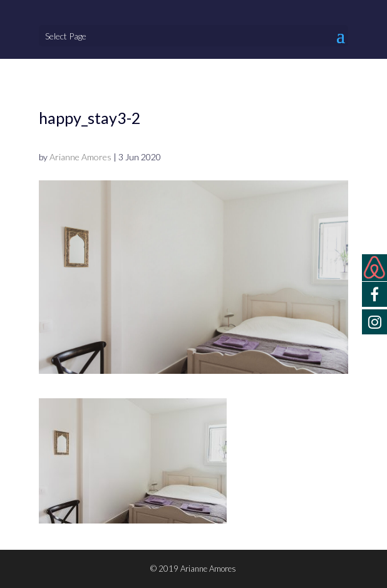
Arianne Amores (80, 157)
